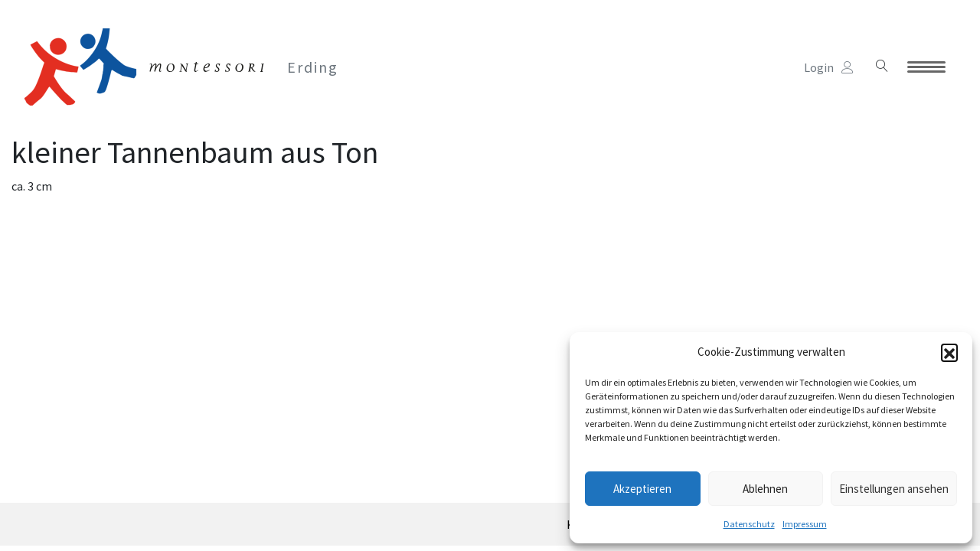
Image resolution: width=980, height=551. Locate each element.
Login (829, 67)
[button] (949, 352)
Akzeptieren (642, 489)
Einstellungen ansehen (894, 489)
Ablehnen (765, 489)
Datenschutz (749, 524)
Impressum (805, 524)
